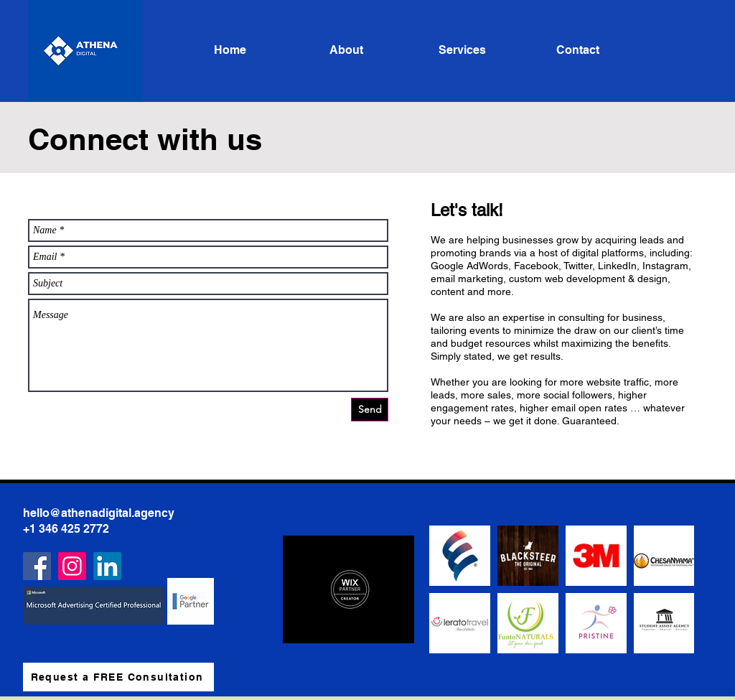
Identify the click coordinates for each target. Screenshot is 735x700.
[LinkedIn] (107, 566)
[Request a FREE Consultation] (118, 677)
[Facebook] (37, 566)
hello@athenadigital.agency (99, 513)
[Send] (370, 410)
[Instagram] (72, 566)
